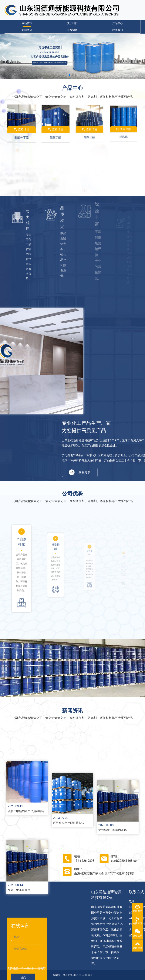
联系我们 (118, 30)
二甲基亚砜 (28, 968)
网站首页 (27, 23)
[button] (4, 56)
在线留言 (72, 30)
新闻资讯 (27, 30)
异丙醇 (42, 968)
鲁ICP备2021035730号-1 (78, 975)
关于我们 (72, 23)
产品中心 (118, 23)
